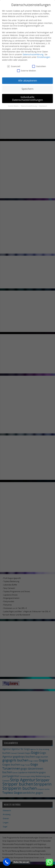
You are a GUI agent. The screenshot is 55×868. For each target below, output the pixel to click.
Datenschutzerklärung (33, 54)
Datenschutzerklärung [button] (29, 106)
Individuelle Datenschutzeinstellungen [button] (27, 98)
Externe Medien (27, 71)
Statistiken (39, 66)
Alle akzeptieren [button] (28, 81)
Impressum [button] (43, 106)
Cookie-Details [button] (14, 106)
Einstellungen (44, 57)
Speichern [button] (27, 89)
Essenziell (14, 66)
